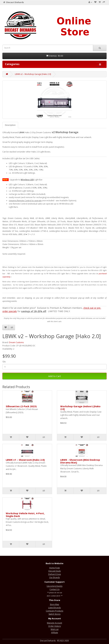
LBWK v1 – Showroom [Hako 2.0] (25, 460)
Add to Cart (55, 376)
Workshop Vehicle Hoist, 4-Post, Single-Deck (25, 515)
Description (10, 125)
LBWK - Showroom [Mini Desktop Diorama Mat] (80, 461)
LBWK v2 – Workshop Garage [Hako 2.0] (33, 74)
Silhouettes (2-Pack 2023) (21, 406)
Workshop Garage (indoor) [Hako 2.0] (80, 408)
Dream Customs (16, 342)
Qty (4, 362)
